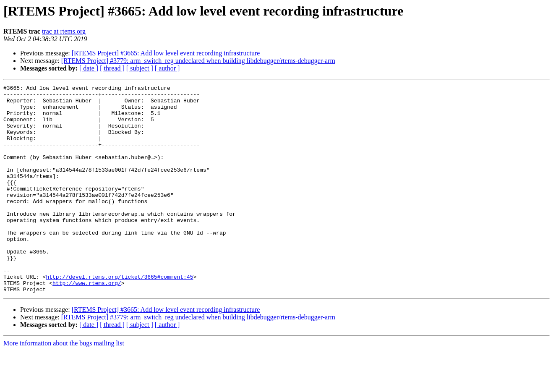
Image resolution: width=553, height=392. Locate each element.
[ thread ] (112, 68)
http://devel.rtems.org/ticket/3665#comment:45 (119, 316)
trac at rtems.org (64, 31)
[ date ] (89, 68)
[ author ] (167, 68)
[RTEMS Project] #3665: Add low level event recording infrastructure (166, 53)
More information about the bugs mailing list (64, 385)
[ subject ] (140, 68)
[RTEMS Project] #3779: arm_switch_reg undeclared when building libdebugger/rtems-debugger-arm (198, 61)
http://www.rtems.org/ (87, 323)
